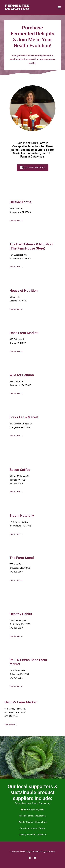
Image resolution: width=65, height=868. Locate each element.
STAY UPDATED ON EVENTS (32, 168)
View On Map (16, 267)
